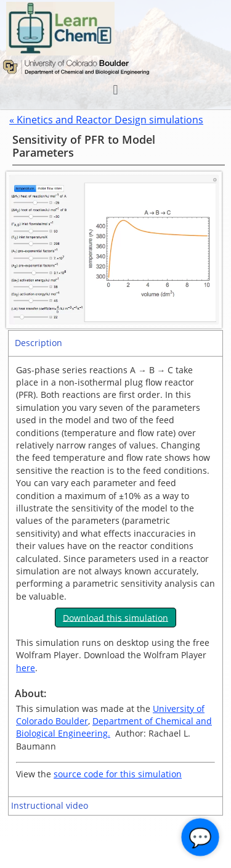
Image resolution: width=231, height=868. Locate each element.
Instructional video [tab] (50, 805)
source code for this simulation (118, 774)
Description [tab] (38, 343)
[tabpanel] (115, 577)
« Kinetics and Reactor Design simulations (106, 120)
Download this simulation (115, 617)
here (26, 668)
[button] (115, 90)
